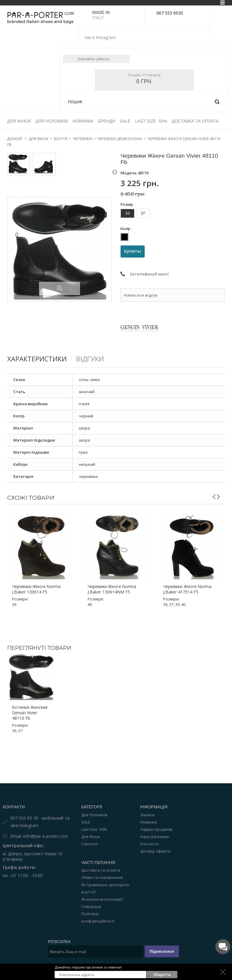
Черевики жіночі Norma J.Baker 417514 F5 (187, 568)
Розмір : (128, 183)
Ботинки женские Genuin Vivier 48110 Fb (30, 691)
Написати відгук (141, 274)
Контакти (149, 822)
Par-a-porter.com (138, 962)
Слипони (90, 822)
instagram (122, 38)
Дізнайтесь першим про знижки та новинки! (88, 967)
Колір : (127, 207)
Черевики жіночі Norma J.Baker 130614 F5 (36, 568)
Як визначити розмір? (102, 878)
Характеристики (39, 337)
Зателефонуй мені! (149, 253)
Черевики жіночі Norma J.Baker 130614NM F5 (112, 568)
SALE (86, 801)
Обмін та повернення (102, 856)
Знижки (147, 793)
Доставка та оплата (101, 849)
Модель (129, 151)
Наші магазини (155, 815)
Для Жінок (91, 815)
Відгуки (95, 337)
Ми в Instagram (100, 37)
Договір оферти (155, 830)
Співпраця (91, 885)
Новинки (149, 801)
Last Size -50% (94, 808)
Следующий (114, 150)
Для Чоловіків (94, 793)
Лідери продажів (156, 808)
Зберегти (162, 975)
